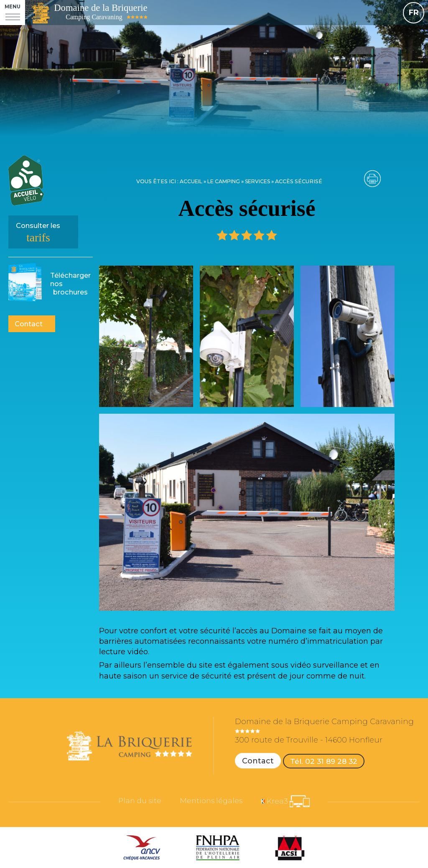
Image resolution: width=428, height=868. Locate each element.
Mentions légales (212, 803)
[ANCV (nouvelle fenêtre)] (142, 849)
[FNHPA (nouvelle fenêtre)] (218, 849)
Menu (13, 7)
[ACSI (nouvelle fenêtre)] (290, 849)
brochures (70, 284)
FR (414, 13)
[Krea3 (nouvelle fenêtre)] (291, 803)
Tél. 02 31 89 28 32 (325, 761)
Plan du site (135, 803)
